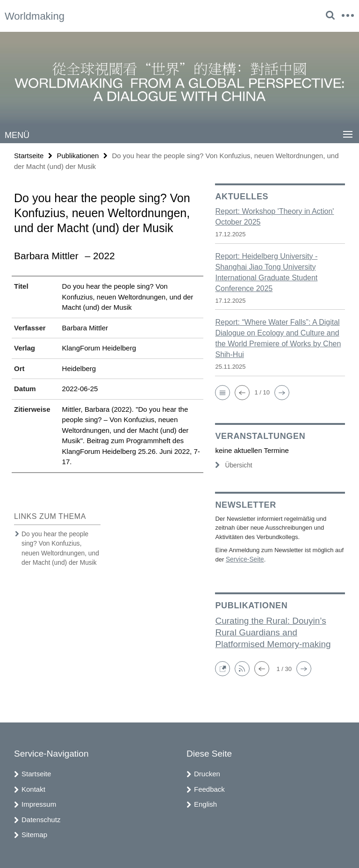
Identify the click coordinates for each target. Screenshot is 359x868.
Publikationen (78, 155)
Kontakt (33, 788)
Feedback (209, 788)
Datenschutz (41, 819)
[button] (223, 392)
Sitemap (34, 834)
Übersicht (233, 465)
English (205, 803)
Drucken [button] (207, 773)
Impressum (39, 803)
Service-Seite (244, 559)
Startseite (29, 155)
